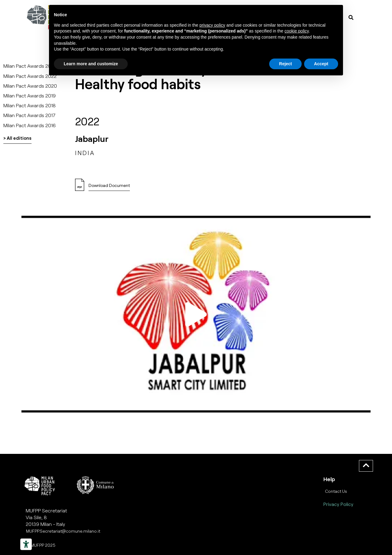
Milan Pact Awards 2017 (29, 115)
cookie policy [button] (297, 31)
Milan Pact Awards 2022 (30, 76)
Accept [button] (321, 64)
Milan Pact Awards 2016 (30, 125)
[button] (109, 187)
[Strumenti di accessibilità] (26, 544)
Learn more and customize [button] (91, 64)
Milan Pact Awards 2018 (30, 105)
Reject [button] (285, 64)
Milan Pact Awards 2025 (30, 66)
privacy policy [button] (212, 25)
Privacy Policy (338, 504)
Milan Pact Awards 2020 (30, 86)
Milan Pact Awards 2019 (30, 95)
